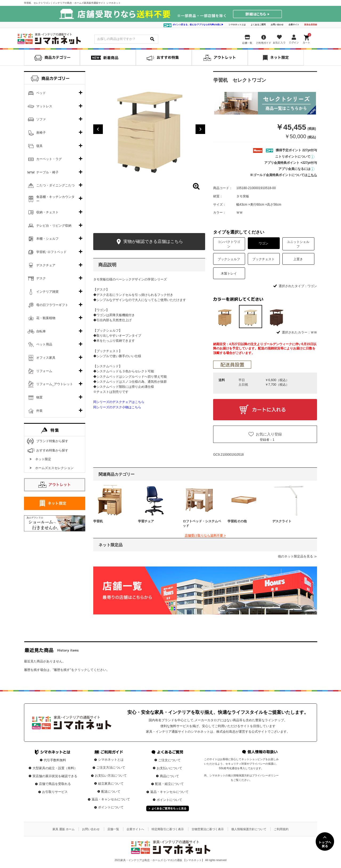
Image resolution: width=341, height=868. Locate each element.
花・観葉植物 (46, 318)
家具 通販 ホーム (64, 829)
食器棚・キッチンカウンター (55, 199)
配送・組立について (169, 784)
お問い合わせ (277, 25)
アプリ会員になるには (296, 169)
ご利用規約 (281, 829)
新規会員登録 (311, 25)
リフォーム (44, 371)
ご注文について (169, 760)
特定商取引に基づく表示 (168, 829)
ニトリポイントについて (295, 157)
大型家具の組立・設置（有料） (55, 768)
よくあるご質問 (258, 25)
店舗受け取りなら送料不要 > (205, 536)
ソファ (41, 119)
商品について (169, 776)
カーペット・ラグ (49, 159)
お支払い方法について (111, 776)
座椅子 (41, 133)
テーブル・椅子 (47, 172)
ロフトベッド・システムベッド (202, 523)
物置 (39, 397)
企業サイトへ (135, 829)
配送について (111, 792)
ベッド (41, 93)
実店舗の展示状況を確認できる (55, 776)
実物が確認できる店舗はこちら (149, 242)
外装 (39, 411)
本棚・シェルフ (47, 239)
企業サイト (294, 25)
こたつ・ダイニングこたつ (55, 185)
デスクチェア (46, 265)
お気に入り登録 (269, 434)
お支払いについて (169, 768)
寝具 (39, 146)
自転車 (41, 331)
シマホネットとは (237, 25)
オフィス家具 (46, 358)
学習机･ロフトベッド (51, 252)
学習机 (98, 521)
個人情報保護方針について (249, 829)
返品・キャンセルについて (111, 799)
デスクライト (282, 521)
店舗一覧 (113, 829)
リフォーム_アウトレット (55, 384)
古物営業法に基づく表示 (208, 829)
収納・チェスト (47, 212)
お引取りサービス (55, 792)
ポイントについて (111, 807)
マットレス (44, 106)
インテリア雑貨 (47, 292)
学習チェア (146, 521)
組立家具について (111, 784)
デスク (41, 278)
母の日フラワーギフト (52, 305)
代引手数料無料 (55, 760)
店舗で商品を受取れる (55, 784)
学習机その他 (237, 521)
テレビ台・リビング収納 (54, 226)
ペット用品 (44, 344)
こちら (312, 175)
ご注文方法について (111, 768)
